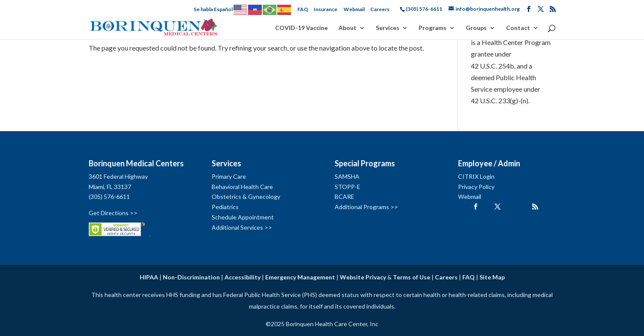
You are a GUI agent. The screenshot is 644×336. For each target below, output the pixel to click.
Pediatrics (225, 207)
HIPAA (149, 277)
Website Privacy (363, 277)
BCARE (344, 196)
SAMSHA (347, 176)
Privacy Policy (476, 187)
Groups (476, 28)
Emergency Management (300, 277)
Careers (380, 9)
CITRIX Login (476, 176)
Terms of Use (412, 277)
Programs (433, 28)
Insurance (325, 9)
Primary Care (229, 176)
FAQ (303, 9)
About (347, 28)
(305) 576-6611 (109, 196)
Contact (518, 28)
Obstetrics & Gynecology (246, 196)
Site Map (492, 277)
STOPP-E (347, 187)
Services (388, 28)
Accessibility (243, 277)
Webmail (354, 9)
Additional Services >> (242, 227)
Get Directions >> (113, 213)
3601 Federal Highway (118, 176)
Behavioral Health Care (242, 187)
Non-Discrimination (191, 277)
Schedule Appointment (243, 217)
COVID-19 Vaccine (301, 28)
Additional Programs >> (366, 207)
